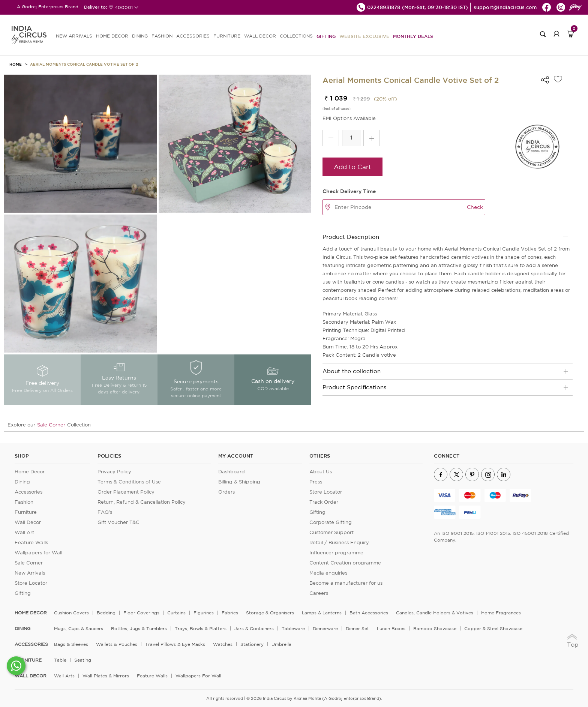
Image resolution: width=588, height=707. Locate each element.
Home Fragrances (501, 613)
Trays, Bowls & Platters (201, 628)
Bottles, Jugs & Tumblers (139, 628)
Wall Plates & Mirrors (106, 676)
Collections (296, 36)
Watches (223, 644)
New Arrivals (30, 573)
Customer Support (331, 532)
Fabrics (230, 613)
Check (475, 207)
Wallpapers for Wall (38, 553)
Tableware (293, 628)
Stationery (252, 644)
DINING (140, 36)
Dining (22, 482)
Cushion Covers (71, 613)
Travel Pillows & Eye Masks (175, 644)
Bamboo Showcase (435, 628)
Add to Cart (352, 167)
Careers (319, 593)
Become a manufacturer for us (346, 583)
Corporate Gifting (331, 522)
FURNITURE (227, 36)
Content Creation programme (345, 563)
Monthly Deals (413, 36)
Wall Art (24, 532)
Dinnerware (325, 628)
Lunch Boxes (391, 628)
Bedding (106, 613)
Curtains (176, 613)
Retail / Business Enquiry (339, 543)
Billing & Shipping (239, 482)
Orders (226, 492)
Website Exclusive (364, 36)
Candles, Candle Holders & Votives (435, 613)
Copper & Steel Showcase (493, 628)
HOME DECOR (112, 36)
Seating (83, 660)
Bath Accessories (369, 613)
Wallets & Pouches (117, 644)
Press (316, 482)
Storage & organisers (270, 613)
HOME (16, 64)
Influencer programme (336, 553)
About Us (321, 472)
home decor (31, 613)
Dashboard (232, 472)
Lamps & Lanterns (322, 613)
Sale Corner (51, 425)
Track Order (324, 502)
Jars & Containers (254, 628)
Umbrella (281, 644)
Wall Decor (28, 522)
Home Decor (30, 472)
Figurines (204, 613)
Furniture (26, 512)
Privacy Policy (114, 472)
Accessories (28, 492)
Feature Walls (31, 543)
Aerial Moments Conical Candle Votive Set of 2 (84, 64)
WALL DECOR (260, 36)
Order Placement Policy (126, 492)
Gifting (326, 36)
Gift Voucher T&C (118, 522)
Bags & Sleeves (71, 644)
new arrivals (74, 36)
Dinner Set (357, 628)
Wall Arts (64, 676)
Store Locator (31, 583)
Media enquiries (328, 573)
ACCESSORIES (193, 36)
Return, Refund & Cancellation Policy (142, 502)
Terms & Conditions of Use (129, 482)
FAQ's (105, 512)
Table (60, 660)
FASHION (162, 36)
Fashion (24, 502)
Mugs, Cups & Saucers (79, 628)
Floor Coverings (141, 613)
